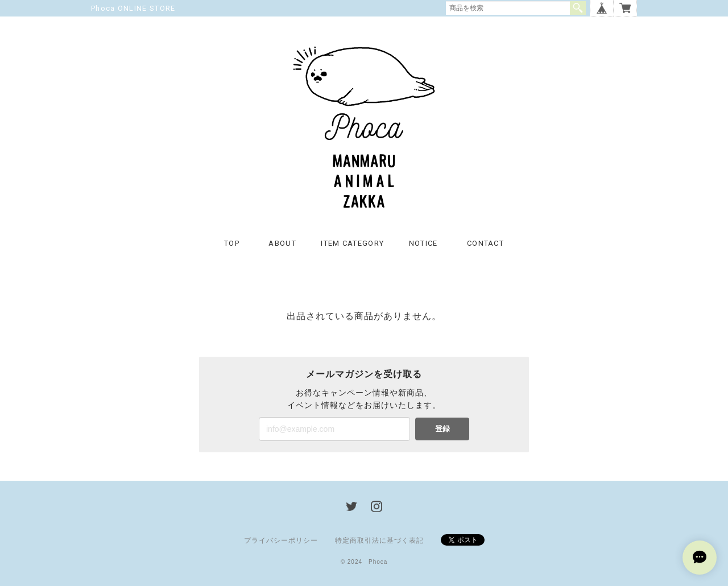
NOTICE (423, 243)
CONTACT (485, 243)
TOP (232, 243)
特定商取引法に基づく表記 (379, 540)
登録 (442, 429)
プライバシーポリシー (281, 540)
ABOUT (282, 243)
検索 (578, 8)
